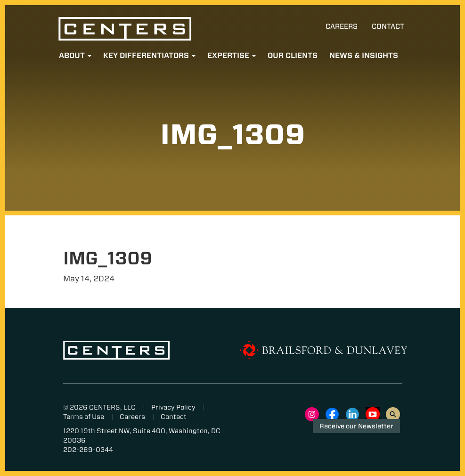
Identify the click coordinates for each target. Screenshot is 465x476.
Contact (388, 26)
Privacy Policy (173, 407)
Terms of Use (84, 417)
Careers (342, 26)
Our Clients (293, 55)
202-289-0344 (88, 450)
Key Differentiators (149, 55)
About (75, 55)
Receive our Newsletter (356, 426)
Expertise (232, 55)
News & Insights (364, 55)
